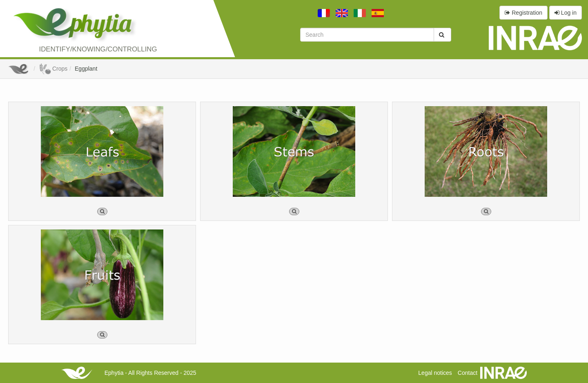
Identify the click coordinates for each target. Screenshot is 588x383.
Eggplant (86, 69)
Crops (53, 69)
